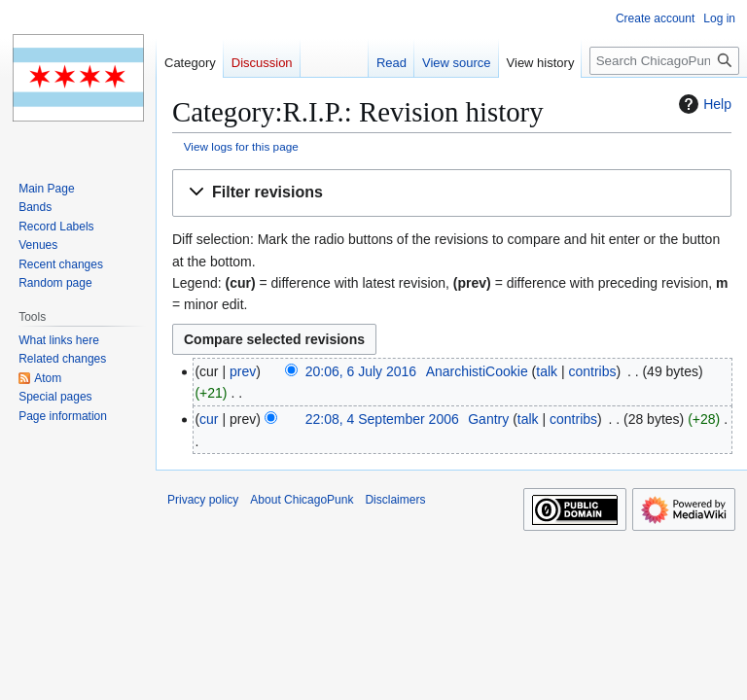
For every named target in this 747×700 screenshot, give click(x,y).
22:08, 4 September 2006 (382, 419)
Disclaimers (395, 500)
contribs (592, 371)
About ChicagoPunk (302, 500)
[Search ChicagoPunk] (664, 61)
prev (243, 371)
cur (209, 419)
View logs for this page (241, 146)
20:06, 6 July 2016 (361, 371)
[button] (452, 193)
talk (547, 371)
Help (703, 104)
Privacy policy (203, 500)
